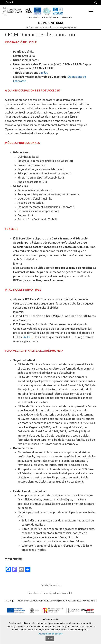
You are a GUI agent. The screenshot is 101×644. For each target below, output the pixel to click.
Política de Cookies (48, 601)
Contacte (76, 601)
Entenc (50, 639)
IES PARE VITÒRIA (51, 23)
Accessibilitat (89, 601)
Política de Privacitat (27, 601)
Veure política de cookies (50, 634)
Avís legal (10, 601)
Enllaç (44, 73)
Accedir (10, 2)
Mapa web (65, 601)
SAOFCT (28, 337)
